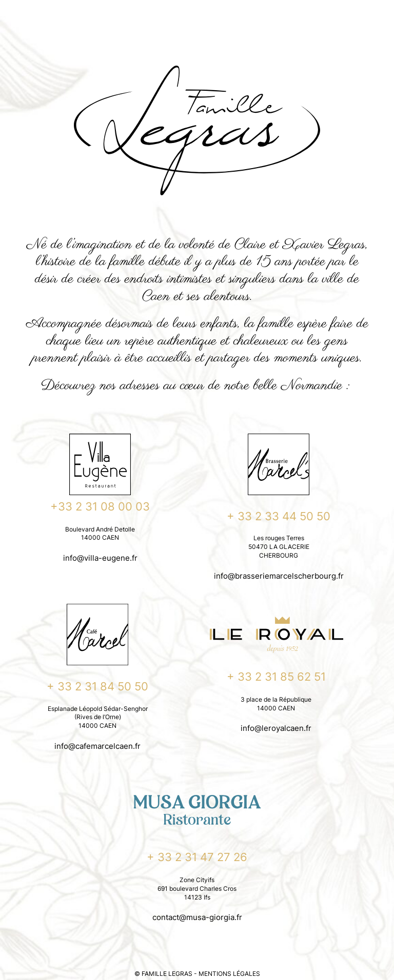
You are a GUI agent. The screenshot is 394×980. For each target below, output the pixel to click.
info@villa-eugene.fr (100, 558)
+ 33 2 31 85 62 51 (276, 677)
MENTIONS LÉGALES (229, 974)
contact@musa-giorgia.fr (197, 917)
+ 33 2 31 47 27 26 (197, 857)
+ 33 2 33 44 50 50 (279, 516)
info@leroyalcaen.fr (276, 728)
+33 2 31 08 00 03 (100, 506)
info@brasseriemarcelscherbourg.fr (279, 576)
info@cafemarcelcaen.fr (97, 746)
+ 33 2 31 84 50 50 (97, 686)
